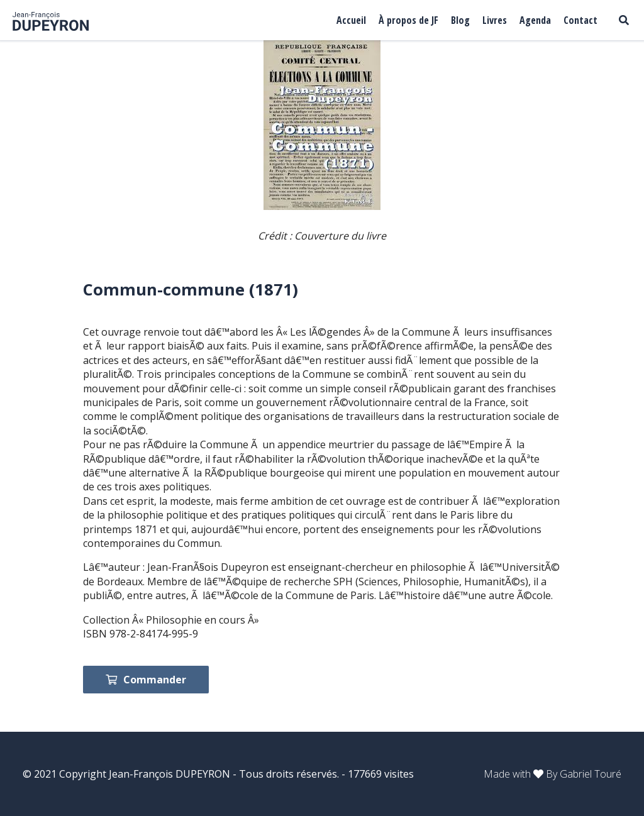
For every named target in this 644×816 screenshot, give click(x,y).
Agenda (535, 20)
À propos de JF (408, 20)
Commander (146, 680)
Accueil (351, 20)
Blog (460, 20)
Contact (580, 20)
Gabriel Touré (591, 774)
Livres (495, 20)
